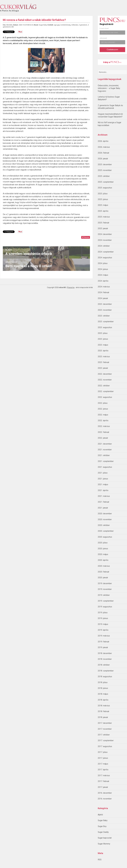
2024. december (105, 234)
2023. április (103, 351)
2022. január (103, 438)
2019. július (103, 613)
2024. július (103, 263)
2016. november (105, 799)
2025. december (105, 164)
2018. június (103, 688)
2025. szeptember (106, 182)
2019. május (103, 624)
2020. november (105, 519)
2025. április (103, 211)
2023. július (103, 333)
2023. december (105, 304)
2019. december (105, 583)
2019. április (103, 630)
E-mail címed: (104, 28)
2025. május (103, 205)
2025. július (103, 194)
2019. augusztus (105, 607)
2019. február (104, 642)
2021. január (103, 508)
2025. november (105, 170)
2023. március (104, 357)
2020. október (104, 525)
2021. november (105, 450)
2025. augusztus (105, 188)
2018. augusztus (105, 677)
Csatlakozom (112, 50)
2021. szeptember (106, 461)
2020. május (103, 554)
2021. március (104, 496)
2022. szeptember (106, 391)
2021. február (104, 502)
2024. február (104, 292)
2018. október (104, 665)
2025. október (104, 176)
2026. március (104, 147)
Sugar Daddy (103, 832)
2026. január (103, 159)
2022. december (105, 374)
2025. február (104, 223)
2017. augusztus (105, 746)
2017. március (104, 775)
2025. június (103, 199)
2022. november (105, 380)
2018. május (103, 694)
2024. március (104, 287)
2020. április (103, 560)
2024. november (105, 240)
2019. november (105, 589)
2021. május (103, 484)
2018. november (105, 659)
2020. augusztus (105, 537)
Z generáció (83, 25)
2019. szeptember (106, 601)
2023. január (103, 368)
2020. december (105, 514)
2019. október (104, 595)
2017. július (103, 752)
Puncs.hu (71, 287)
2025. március (104, 217)
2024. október (104, 246)
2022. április (103, 420)
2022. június (103, 409)
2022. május (103, 415)
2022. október (104, 386)
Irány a (112, 62)
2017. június (103, 758)
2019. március (104, 636)
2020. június (103, 549)
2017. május (103, 764)
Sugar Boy (102, 826)
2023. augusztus (105, 327)
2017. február (104, 781)
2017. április (103, 770)
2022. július (103, 403)
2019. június (103, 618)
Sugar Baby (103, 820)
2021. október (104, 455)
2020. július (103, 543)
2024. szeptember (106, 252)
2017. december (105, 723)
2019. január (103, 647)
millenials (75, 25)
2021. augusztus (105, 467)
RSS (100, 860)
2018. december (105, 653)
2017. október (104, 735)
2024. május (103, 275)
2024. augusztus (105, 258)
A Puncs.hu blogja (10, 10)
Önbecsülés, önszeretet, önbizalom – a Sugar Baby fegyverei (109, 88)
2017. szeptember (106, 740)
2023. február (104, 362)
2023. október (104, 316)
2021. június (103, 479)
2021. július (103, 473)
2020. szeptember (106, 531)
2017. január (103, 787)
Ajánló (100, 815)
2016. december (105, 793)
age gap (57, 25)
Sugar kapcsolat (105, 838)
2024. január (103, 298)
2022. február (104, 432)
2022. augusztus (105, 397)
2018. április (103, 700)
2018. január (103, 717)
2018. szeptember (106, 671)
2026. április (103, 141)
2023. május (103, 345)
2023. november (105, 310)
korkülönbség (66, 25)
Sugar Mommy (104, 844)
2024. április (103, 281)
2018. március (104, 706)
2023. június (103, 339)
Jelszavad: (103, 38)
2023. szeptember (106, 322)
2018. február (104, 711)
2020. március (104, 566)
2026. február (104, 153)
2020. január (103, 578)
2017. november (105, 729)
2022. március (104, 426)
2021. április (103, 490)
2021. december (105, 444)
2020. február (104, 572)
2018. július (103, 682)
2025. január (103, 228)
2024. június (103, 269)
